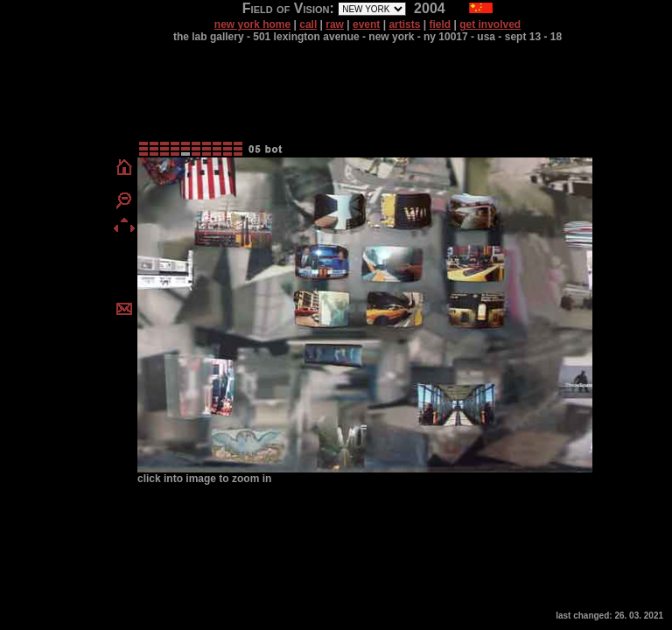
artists (404, 24)
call (308, 24)
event (366, 24)
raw (335, 24)
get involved (490, 24)
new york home (252, 24)
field (440, 24)
